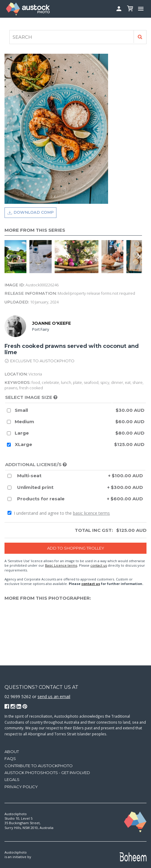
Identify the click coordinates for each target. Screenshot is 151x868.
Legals (12, 779)
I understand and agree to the (59, 513)
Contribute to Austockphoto (39, 766)
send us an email (54, 696)
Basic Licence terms (61, 565)
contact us (99, 565)
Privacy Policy (21, 787)
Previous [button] (8, 257)
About (12, 752)
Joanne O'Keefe (51, 323)
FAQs (10, 758)
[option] (17, 257)
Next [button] (139, 257)
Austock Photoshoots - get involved (47, 773)
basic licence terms (91, 513)
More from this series (35, 230)
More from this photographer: (48, 598)
